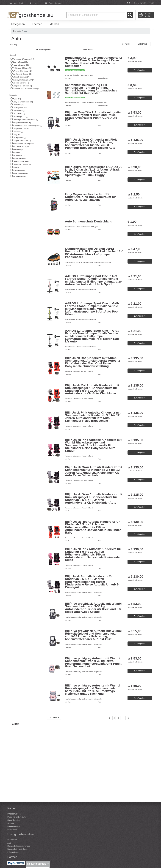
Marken (54, 24)
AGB (9, 843)
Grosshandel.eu (31, 15)
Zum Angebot (139, 70)
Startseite (17, 31)
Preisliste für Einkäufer (17, 817)
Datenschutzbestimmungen (19, 846)
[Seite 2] (114, 718)
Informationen (13, 852)
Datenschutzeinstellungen (18, 849)
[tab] (27, 55)
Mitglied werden (14, 814)
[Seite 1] (109, 718)
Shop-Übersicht (14, 820)
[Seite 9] (129, 718)
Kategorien (18, 24)
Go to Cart (141, 15)
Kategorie (13, 95)
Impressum (12, 840)
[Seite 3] (119, 718)
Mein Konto (19, 3)
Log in (36, 3)
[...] (124, 718)
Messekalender (14, 826)
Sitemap (11, 823)
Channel (12, 55)
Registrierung (55, 3)
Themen (37, 24)
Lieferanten (12, 830)
